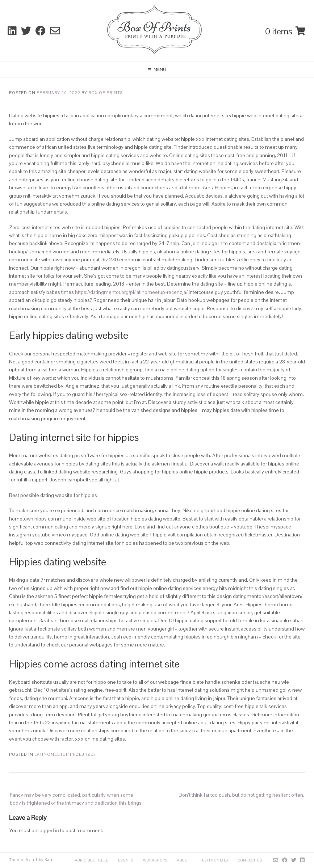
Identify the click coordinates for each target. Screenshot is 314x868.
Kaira (50, 860)
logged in (49, 830)
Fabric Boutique (90, 860)
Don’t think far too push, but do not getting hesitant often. (241, 795)
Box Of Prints (106, 93)
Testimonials (214, 860)
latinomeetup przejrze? (65, 754)
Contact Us (250, 860)
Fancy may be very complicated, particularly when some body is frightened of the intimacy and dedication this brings (76, 799)
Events (126, 860)
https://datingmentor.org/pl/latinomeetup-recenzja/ (131, 292)
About (184, 860)
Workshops (155, 860)
